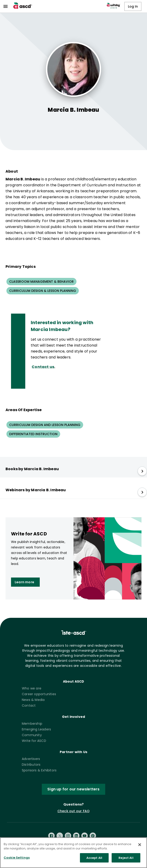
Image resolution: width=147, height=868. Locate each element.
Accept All (94, 860)
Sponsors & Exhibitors (39, 770)
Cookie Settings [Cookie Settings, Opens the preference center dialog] (17, 860)
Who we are (32, 688)
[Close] (140, 847)
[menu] (6, 6)
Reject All (126, 860)
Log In (133, 6)
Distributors (31, 765)
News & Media (33, 700)
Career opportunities (39, 694)
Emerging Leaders (36, 729)
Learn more (24, 582)
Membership (32, 724)
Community (32, 735)
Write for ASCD (34, 741)
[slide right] (142, 471)
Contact (29, 705)
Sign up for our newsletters (73, 789)
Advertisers (31, 759)
